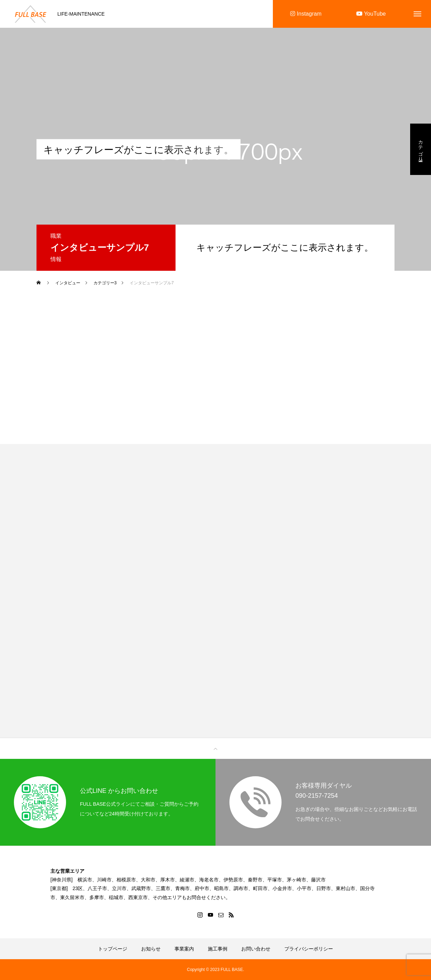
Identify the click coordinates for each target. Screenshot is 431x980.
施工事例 (218, 949)
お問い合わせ (256, 949)
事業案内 (184, 949)
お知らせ (151, 949)
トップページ (113, 949)
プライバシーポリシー (309, 949)
